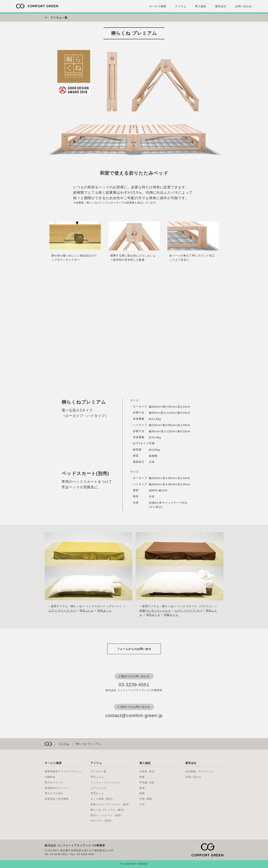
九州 (142, 804)
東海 (142, 788)
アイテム (181, 6)
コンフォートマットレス (105, 782)
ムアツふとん (99, 788)
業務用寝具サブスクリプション (63, 771)
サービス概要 (158, 6)
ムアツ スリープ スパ (62, 611)
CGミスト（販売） (102, 821)
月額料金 (50, 777)
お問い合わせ (243, 6)
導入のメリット (54, 782)
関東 (142, 777)
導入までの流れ (54, 793)
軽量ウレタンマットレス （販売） (111, 804)
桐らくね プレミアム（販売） (108, 810)
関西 (142, 793)
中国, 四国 (146, 799)
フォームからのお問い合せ (134, 649)
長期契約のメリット (57, 788)
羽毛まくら (105, 611)
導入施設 (201, 6)
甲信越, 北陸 (147, 782)
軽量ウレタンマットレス (155, 611)
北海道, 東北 (147, 771)
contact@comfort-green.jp (134, 715)
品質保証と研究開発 (57, 799)
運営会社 (221, 6)
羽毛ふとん (87, 611)
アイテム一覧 (59, 18)
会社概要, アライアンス (199, 771)
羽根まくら (171, 615)
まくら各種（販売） (103, 799)
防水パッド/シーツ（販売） (107, 815)
